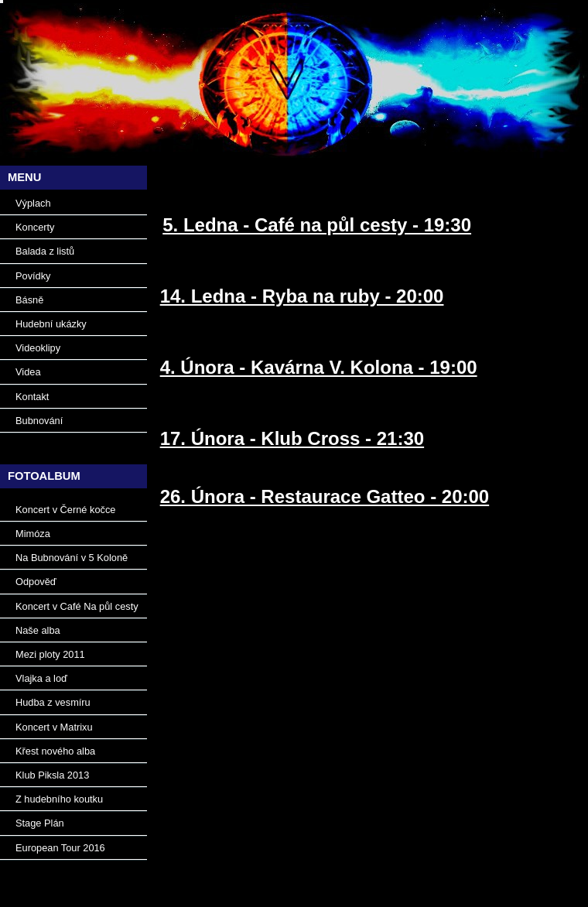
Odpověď (36, 582)
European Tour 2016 (60, 848)
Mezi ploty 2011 (50, 654)
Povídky (33, 276)
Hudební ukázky (51, 324)
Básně (29, 300)
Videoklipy (38, 348)
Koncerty (35, 227)
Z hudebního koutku (59, 799)
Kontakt (32, 397)
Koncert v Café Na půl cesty (77, 606)
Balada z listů (45, 251)
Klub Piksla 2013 (52, 775)
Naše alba (38, 630)
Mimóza (33, 534)
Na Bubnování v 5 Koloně (72, 558)
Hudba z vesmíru (53, 702)
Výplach (33, 203)
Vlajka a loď (41, 678)
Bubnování (39, 421)
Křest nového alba (55, 751)
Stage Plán (40, 823)
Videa (28, 372)
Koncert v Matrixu (54, 727)
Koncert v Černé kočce (65, 510)
